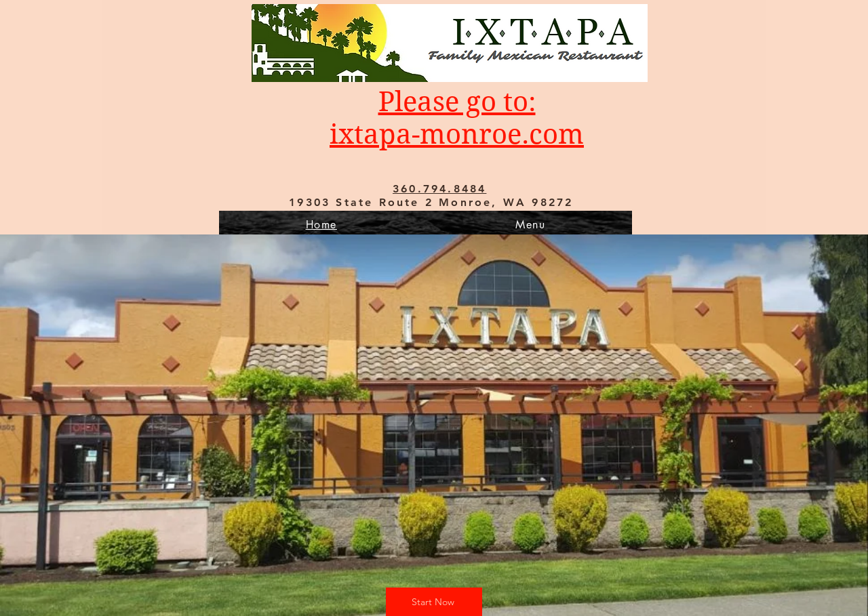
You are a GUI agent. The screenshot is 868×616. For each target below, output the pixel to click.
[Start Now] (434, 602)
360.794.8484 (439, 189)
